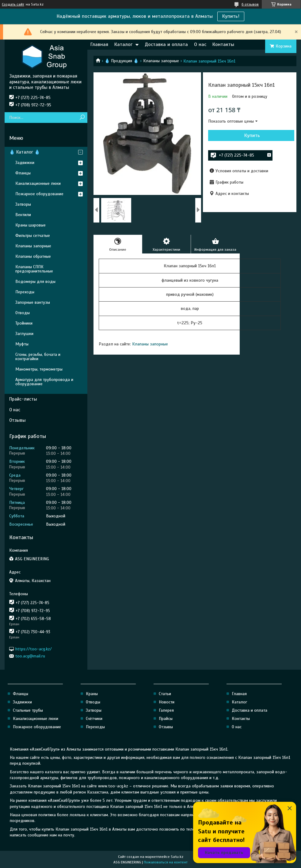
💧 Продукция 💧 (122, 61)
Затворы (23, 204)
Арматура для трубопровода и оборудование (44, 382)
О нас (200, 44)
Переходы (25, 292)
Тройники (24, 323)
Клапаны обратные (33, 256)
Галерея (166, 710)
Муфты (22, 344)
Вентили (23, 215)
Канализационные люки (38, 183)
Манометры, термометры (39, 369)
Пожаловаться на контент (166, 862)
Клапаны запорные (161, 61)
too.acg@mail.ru (30, 656)
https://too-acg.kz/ (34, 649)
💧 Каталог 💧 (25, 152)
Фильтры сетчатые (33, 236)
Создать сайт (13, 4)
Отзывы (17, 420)
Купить (252, 135)
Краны (92, 694)
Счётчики (94, 719)
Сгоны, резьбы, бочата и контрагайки (38, 357)
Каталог (123, 44)
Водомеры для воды (35, 282)
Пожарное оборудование (39, 194)
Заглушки (24, 334)
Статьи (165, 694)
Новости (167, 702)
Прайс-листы (23, 399)
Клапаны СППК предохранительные (34, 269)
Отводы (23, 313)
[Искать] (82, 118)
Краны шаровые (30, 225)
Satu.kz (177, 857)
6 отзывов (250, 4)
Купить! (231, 16)
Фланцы (23, 173)
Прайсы (166, 719)
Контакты (223, 44)
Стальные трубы (28, 710)
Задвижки (25, 163)
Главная (99, 44)
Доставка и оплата (166, 44)
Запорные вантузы (33, 302)
